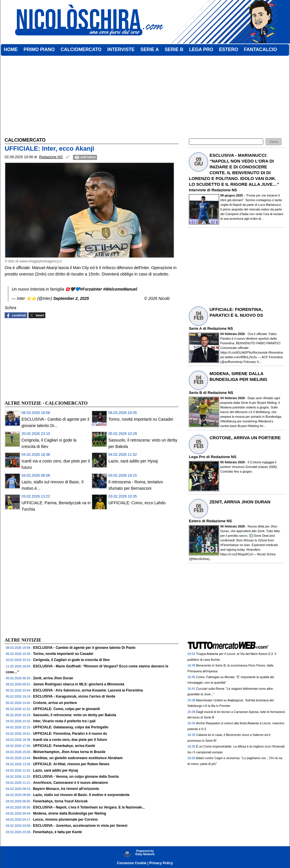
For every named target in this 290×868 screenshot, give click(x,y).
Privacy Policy (161, 863)
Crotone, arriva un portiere (55, 703)
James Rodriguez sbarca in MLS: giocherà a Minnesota (79, 684)
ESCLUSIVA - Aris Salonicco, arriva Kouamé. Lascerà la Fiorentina (88, 690)
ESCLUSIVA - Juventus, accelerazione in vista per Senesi (80, 826)
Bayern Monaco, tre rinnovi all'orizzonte (66, 789)
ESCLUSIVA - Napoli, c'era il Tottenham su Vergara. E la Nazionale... (89, 807)
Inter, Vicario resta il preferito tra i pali (64, 721)
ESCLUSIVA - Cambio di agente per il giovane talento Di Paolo (84, 648)
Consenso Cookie (132, 863)
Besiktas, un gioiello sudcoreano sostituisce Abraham (78, 758)
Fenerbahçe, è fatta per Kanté (58, 832)
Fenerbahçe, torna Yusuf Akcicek (60, 801)
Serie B (195, 393)
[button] (274, 142)
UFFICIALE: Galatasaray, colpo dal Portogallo (71, 727)
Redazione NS (224, 190)
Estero (195, 521)
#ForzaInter (91, 289)
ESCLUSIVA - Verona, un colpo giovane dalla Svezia (76, 777)
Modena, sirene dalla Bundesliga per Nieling (70, 813)
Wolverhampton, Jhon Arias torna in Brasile (69, 752)
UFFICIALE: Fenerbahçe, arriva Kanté (64, 746)
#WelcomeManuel (120, 289)
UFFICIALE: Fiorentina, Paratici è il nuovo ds (70, 734)
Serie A (195, 328)
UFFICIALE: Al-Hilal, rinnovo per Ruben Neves (71, 764)
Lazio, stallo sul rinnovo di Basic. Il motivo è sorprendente (81, 795)
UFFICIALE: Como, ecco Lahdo (137, 503)
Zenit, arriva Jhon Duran (53, 678)
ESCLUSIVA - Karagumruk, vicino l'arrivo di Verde (74, 696)
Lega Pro (197, 457)
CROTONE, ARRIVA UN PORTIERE (245, 438)
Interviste (197, 190)
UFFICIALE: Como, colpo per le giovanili (67, 709)
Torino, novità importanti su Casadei (141, 419)
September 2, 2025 (71, 298)
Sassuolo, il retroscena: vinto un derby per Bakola (75, 715)
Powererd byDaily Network (145, 853)
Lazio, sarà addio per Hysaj (133, 461)
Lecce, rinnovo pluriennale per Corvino (66, 820)
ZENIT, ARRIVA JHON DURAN (240, 502)
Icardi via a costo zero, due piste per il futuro (70, 740)
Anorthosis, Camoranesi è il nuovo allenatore (71, 783)
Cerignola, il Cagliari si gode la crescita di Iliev (71, 660)
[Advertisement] (48, 359)
